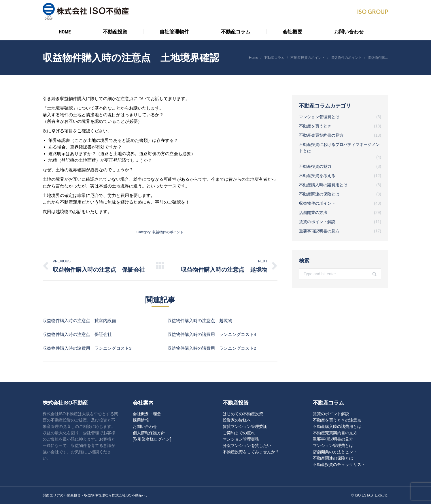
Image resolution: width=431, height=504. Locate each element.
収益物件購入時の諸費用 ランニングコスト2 (212, 348)
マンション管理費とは (333, 445)
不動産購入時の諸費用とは (337, 426)
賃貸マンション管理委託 (245, 426)
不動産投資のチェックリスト (339, 464)
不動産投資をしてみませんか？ (251, 452)
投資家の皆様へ (237, 420)
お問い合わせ (145, 426)
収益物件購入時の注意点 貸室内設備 (79, 320)
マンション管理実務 (241, 439)
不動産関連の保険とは (333, 458)
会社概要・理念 (147, 414)
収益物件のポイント (346, 58)
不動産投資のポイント (308, 58)
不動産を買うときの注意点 (337, 420)
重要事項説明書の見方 (333, 439)
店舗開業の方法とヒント (335, 452)
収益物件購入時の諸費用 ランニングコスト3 (87, 348)
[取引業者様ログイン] (152, 439)
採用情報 (141, 420)
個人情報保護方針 (149, 433)
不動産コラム (274, 58)
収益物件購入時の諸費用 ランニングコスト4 (212, 334)
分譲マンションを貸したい (247, 445)
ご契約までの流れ (239, 433)
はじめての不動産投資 (243, 414)
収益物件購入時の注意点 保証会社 (77, 334)
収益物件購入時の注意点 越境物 (200, 320)
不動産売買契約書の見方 (335, 433)
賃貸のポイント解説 (331, 414)
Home (254, 58)
